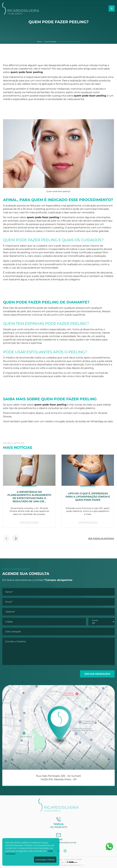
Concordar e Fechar (45, 860)
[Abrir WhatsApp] (109, 847)
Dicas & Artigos (51, 42)
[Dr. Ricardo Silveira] (21, 14)
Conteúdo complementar (71, 865)
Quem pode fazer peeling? (70, 42)
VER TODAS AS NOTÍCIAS (101, 538)
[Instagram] (65, 851)
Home (39, 42)
